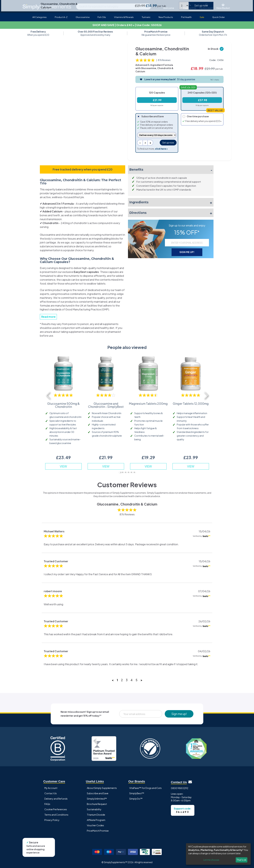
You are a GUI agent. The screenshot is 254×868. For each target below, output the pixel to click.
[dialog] (218, 854)
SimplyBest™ (137, 793)
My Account (51, 788)
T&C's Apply (215, 80)
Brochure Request (97, 804)
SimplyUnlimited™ (97, 799)
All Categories (40, 17)
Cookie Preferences (56, 809)
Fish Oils (102, 17)
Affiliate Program (96, 820)
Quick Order (218, 17)
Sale (202, 17)
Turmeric (146, 17)
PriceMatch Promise (98, 831)
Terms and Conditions (56, 815)
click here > (161, 149)
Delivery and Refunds (56, 799)
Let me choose (211, 860)
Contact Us (51, 793)
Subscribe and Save (98, 793)
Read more (48, 317)
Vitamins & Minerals (124, 17)
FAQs (47, 804)
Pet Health (186, 17)
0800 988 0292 (180, 788)
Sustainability (94, 809)
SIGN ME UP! (187, 252)
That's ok (241, 860)
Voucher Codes (95, 825)
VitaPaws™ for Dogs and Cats (145, 788)
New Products (166, 17)
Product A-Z (61, 17)
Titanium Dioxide (96, 815)
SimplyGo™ (136, 799)
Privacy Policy (52, 820)
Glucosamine (83, 17)
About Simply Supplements (102, 788)
